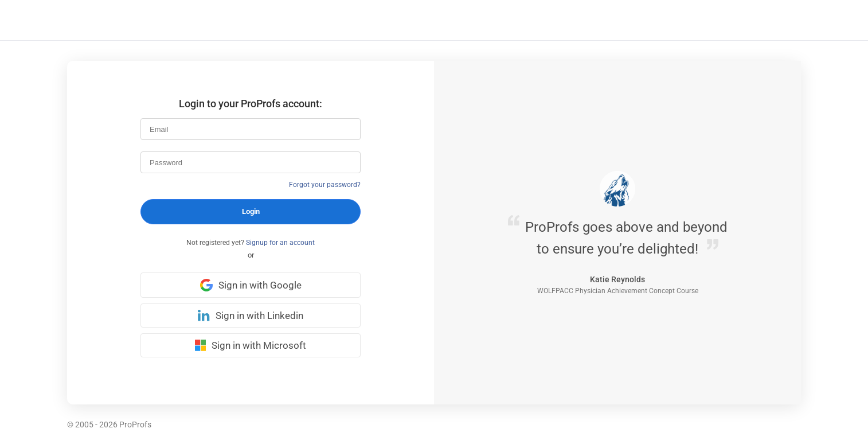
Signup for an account (280, 243)
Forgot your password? (325, 185)
